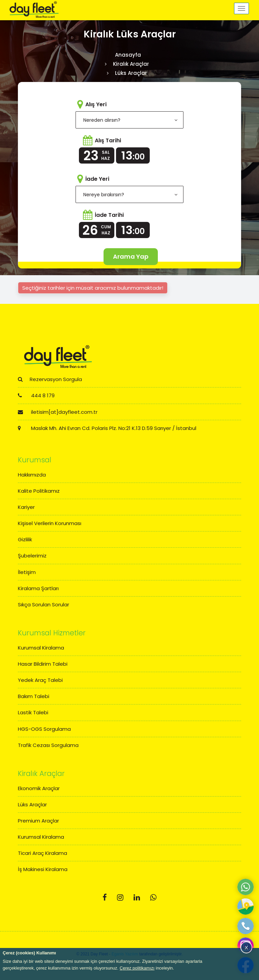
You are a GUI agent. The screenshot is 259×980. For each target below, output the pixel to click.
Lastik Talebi (33, 712)
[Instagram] (120, 898)
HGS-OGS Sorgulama (44, 729)
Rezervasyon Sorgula (50, 379)
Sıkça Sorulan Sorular (44, 604)
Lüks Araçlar (32, 804)
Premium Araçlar (38, 821)
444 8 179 (36, 395)
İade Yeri (97, 179)
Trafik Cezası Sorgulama (48, 745)
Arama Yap (131, 256)
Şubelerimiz (32, 556)
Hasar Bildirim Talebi (43, 664)
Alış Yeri (96, 104)
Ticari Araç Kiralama (42, 853)
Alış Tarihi (108, 140)
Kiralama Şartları (38, 588)
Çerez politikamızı (137, 968)
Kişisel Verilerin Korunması (50, 523)
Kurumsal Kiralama (41, 648)
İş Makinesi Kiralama (43, 869)
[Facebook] (105, 898)
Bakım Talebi (34, 696)
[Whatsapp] (153, 898)
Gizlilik (25, 539)
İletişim (27, 572)
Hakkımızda (32, 475)
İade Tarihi (109, 215)
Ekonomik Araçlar (39, 788)
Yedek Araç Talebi (40, 680)
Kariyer (26, 507)
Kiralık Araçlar (131, 64)
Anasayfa (128, 55)
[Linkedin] (137, 898)
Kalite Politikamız (39, 491)
